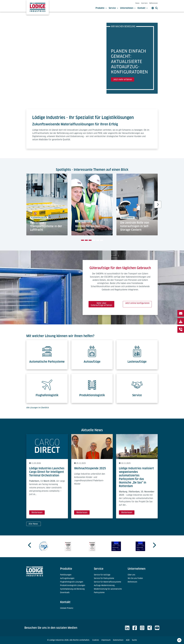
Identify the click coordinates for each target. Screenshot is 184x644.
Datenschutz (118, 640)
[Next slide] (158, 204)
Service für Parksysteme (104, 578)
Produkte (101, 8)
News (137, 3)
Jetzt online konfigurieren (137, 303)
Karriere (144, 3)
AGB (128, 640)
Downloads (65, 592)
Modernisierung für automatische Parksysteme (108, 591)
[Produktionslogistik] (92, 383)
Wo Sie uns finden (135, 578)
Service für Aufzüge (102, 575)
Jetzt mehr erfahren (123, 79)
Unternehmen (128, 8)
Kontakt (143, 8)
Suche (134, 640)
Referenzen (154, 3)
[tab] (83, 240)
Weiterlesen (37, 512)
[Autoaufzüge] (92, 350)
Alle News (34, 524)
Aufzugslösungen (67, 578)
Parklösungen (66, 575)
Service (113, 8)
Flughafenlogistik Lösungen (72, 582)
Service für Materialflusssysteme (107, 582)
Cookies (96, 640)
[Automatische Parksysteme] (47, 350)
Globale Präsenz (67, 608)
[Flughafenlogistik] (47, 383)
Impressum (106, 640)
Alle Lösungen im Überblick (38, 408)
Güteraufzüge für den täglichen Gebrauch (120, 268)
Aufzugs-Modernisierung (104, 585)
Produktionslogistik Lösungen (73, 585)
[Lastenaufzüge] (137, 350)
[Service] (137, 383)
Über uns (131, 575)
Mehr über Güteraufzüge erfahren (101, 304)
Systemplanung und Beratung (72, 589)
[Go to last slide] (30, 545)
